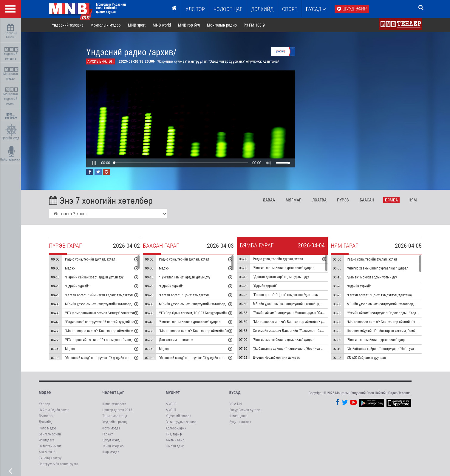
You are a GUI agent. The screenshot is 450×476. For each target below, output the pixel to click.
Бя (392, 200)
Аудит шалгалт (240, 422)
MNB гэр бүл (189, 25)
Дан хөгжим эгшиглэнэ (176, 340)
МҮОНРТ (173, 393)
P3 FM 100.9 (255, 25)
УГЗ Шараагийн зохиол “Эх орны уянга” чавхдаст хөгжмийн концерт (116, 340)
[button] (94, 163)
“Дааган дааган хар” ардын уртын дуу (281, 277)
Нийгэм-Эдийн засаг (54, 410)
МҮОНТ (171, 410)
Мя (294, 200)
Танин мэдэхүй (113, 446)
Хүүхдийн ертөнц (115, 422)
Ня (413, 200)
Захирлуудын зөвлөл (181, 422)
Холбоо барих (176, 428)
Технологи (46, 416)
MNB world (162, 25)
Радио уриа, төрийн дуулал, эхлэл (90, 259)
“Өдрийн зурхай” (77, 286)
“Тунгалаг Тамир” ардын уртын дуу (185, 277)
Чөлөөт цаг (113, 393)
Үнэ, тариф (174, 434)
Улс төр (195, 9)
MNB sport (137, 25)
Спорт (290, 9)
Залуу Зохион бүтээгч (245, 410)
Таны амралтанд (115, 416)
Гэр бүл (108, 434)
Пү (343, 200)
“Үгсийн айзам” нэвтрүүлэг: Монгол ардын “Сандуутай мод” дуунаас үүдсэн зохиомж (317, 313)
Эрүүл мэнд (111, 440)
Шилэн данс (175, 446)
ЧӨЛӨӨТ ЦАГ (228, 9)
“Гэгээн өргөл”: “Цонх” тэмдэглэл (185, 295)
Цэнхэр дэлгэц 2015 (117, 410)
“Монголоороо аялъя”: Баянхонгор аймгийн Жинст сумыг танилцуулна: (118, 331)
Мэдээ (70, 268)
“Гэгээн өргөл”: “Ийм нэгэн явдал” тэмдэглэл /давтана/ (107, 295)
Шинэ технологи (114, 404)
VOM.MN (236, 404)
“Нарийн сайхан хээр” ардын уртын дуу (95, 277)
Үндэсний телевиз (11, 54)
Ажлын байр (175, 440)
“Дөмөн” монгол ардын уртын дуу (372, 277)
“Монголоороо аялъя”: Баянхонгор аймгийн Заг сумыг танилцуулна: (210, 331)
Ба (367, 200)
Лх (319, 200)
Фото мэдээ (48, 428)
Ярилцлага (47, 440)
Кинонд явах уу (50, 458)
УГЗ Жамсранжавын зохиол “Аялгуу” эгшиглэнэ (101, 313)
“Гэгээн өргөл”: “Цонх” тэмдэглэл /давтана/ (286, 295)
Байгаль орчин (50, 434)
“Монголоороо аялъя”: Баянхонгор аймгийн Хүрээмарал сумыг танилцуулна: (311, 322)
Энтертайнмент (50, 446)
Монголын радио (222, 25)
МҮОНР (171, 404)
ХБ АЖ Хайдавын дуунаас (367, 358)
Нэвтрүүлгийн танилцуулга (58, 464)
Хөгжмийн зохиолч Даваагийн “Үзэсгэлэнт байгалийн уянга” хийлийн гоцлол (310, 331)
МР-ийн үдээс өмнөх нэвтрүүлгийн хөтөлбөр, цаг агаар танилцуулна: (116, 304)
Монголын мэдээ (11, 74)
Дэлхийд (262, 9)
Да (269, 200)
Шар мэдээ (111, 452)
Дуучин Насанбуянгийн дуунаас (277, 358)
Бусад (316, 9)
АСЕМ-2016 (47, 452)
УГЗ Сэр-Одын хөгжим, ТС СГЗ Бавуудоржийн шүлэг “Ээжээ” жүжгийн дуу (214, 313)
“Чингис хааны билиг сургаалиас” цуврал (190, 322)
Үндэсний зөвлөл (178, 416)
